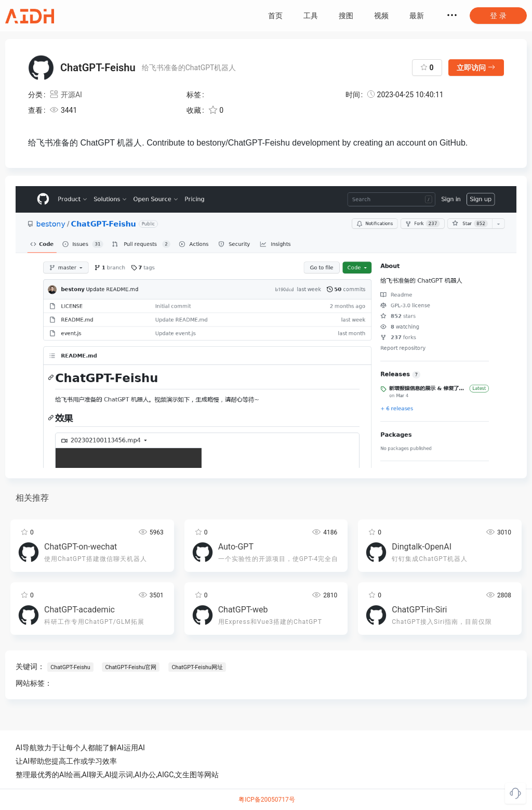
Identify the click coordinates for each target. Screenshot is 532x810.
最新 (417, 16)
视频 (381, 16)
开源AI (65, 95)
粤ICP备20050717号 (267, 800)
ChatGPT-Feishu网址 (197, 667)
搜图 (346, 16)
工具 (311, 16)
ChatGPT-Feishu (70, 667)
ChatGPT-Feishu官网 (130, 667)
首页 (275, 16)
